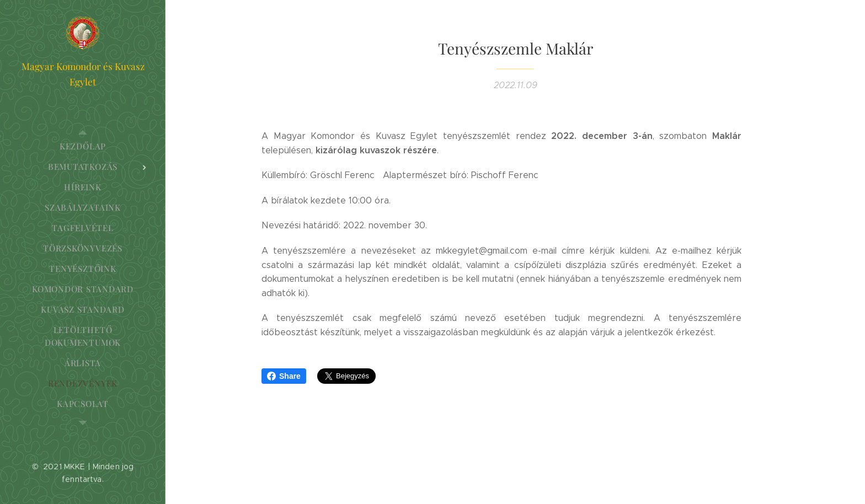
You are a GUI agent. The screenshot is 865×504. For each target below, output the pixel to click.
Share (284, 376)
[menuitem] (83, 146)
